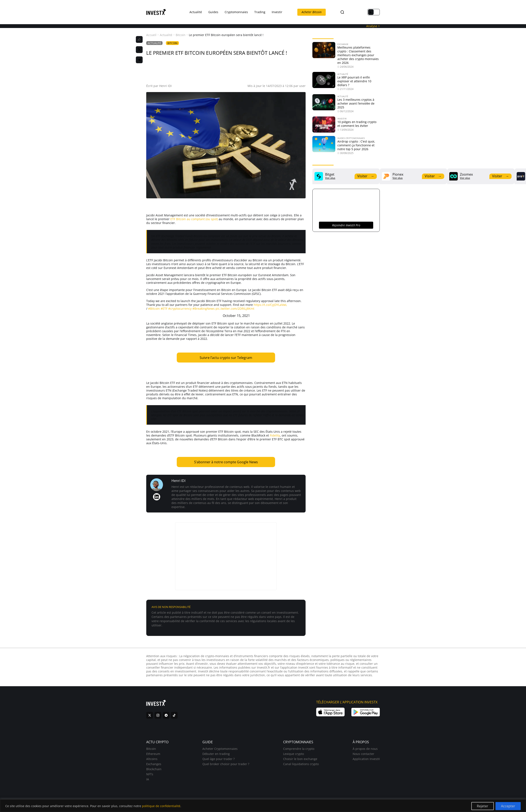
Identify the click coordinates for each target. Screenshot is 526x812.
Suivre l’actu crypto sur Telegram (226, 358)
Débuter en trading (216, 756)
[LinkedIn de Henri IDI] (157, 497)
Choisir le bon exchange (300, 761)
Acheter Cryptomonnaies (220, 751)
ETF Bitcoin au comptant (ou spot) (194, 219)
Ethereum (153, 756)
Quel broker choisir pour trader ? (226, 766)
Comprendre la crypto (299, 751)
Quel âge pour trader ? (218, 761)
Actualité (196, 12)
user (302, 86)
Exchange (343, 44)
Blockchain (154, 771)
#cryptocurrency (180, 309)
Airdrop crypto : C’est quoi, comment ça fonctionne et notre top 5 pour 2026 (356, 145)
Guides (213, 12)
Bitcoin (181, 35)
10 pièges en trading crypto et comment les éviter (357, 124)
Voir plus (330, 178)
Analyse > (373, 26)
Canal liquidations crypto (301, 766)
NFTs (150, 776)
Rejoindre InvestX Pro (346, 225)
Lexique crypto (294, 756)
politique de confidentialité (161, 806)
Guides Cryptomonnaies (351, 138)
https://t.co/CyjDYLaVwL (270, 305)
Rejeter (483, 806)
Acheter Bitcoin (312, 12)
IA (148, 781)
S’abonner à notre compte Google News (226, 462)
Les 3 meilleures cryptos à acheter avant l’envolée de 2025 (356, 103)
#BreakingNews (204, 309)
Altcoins (152, 761)
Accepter (508, 806)
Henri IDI (165, 86)
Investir (277, 12)
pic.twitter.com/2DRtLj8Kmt (235, 309)
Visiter (366, 176)
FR (349, 12)
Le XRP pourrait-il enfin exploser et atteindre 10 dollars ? (354, 81)
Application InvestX (366, 761)
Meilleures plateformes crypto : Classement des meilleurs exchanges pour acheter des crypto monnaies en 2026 (358, 55)
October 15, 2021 (236, 316)
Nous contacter (363, 756)
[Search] (342, 12)
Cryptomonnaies (236, 12)
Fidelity (275, 435)
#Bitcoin (154, 309)
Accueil (151, 35)
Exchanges (154, 766)
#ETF (164, 309)
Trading (260, 12)
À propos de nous (365, 751)
